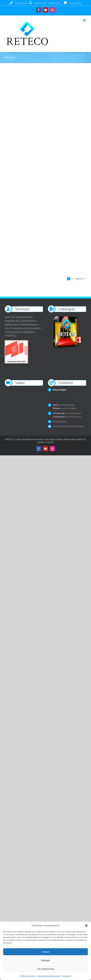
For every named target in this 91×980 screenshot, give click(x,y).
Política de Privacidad (66, 390)
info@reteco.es (75, 3)
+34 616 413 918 (40, 3)
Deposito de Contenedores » (21, 272)
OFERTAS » (11, 287)
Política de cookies (28, 976)
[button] (86, 926)
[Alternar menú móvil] (85, 20)
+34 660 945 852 (64, 356)
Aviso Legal (49, 390)
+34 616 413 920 (55, 3)
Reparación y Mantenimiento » (22, 276)
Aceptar (45, 952)
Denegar (45, 960)
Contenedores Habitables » (20, 283)
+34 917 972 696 (21, 3)
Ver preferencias (45, 969)
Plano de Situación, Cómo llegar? (68, 377)
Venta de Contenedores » (19, 268)
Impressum (67, 976)
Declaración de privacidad (49, 976)
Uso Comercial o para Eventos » (23, 279)
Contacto (50, 393)
